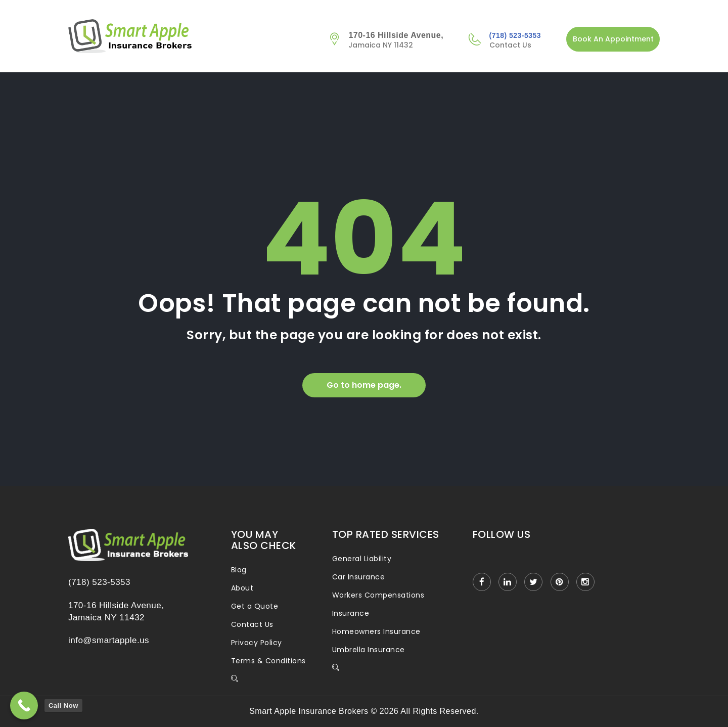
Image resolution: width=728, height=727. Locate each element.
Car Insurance (358, 577)
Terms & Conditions (268, 661)
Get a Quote (255, 606)
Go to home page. (364, 385)
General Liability (362, 559)
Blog (239, 570)
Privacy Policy (257, 643)
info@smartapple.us (109, 640)
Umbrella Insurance (369, 650)
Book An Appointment (613, 39)
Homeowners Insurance (376, 631)
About (242, 588)
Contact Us (252, 624)
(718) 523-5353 (515, 35)
